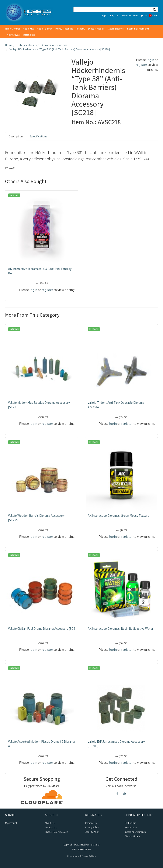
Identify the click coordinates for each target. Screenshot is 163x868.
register (141, 65)
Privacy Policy (92, 827)
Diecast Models (96, 29)
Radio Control (13, 29)
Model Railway (45, 29)
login (150, 60)
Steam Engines (115, 29)
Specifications (39, 136)
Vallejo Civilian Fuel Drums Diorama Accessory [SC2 (42, 629)
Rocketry (80, 29)
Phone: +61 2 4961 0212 (56, 832)
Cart (149, 15)
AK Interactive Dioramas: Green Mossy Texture (119, 516)
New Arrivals (14, 35)
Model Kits (28, 29)
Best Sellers (29, 35)
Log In (104, 15)
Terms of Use (91, 823)
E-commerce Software (78, 856)
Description (16, 136)
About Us (50, 823)
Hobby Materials (64, 29)
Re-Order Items (130, 15)
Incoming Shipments (138, 29)
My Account (11, 823)
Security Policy (92, 832)
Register (114, 15)
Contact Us (51, 827)
